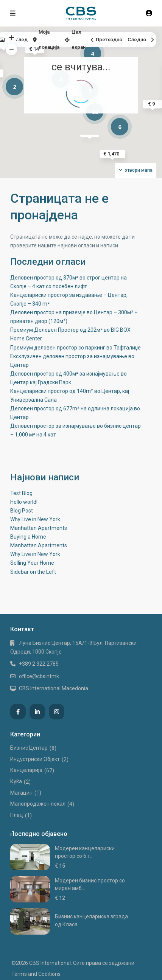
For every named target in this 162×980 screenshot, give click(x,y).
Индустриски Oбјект (35, 759)
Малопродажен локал (38, 804)
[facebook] (18, 712)
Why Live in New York (35, 519)
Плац (17, 815)
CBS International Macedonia (54, 688)
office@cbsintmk (39, 676)
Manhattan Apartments (39, 528)
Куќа (16, 781)
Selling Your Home (32, 563)
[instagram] (57, 712)
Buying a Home (28, 537)
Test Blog (21, 493)
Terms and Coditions (36, 974)
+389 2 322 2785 (39, 664)
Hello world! (24, 502)
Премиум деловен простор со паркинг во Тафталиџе (76, 348)
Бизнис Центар (29, 748)
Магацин (21, 793)
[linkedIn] (37, 712)
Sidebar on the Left (33, 572)
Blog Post (22, 511)
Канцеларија (26, 770)
